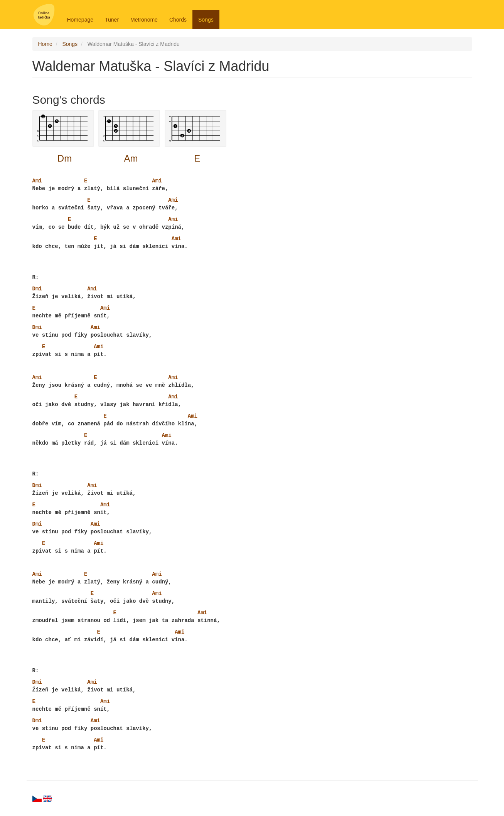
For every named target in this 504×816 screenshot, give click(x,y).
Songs (206, 20)
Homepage (80, 20)
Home (45, 44)
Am (131, 158)
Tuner (112, 20)
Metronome (144, 20)
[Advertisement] (421, 201)
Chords (178, 20)
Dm (65, 158)
